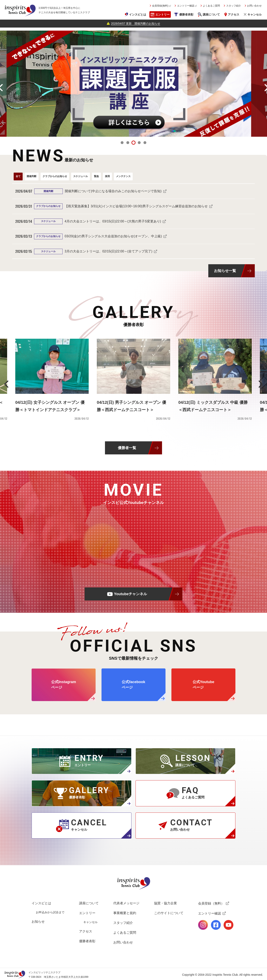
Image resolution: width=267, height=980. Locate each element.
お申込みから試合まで (50, 912)
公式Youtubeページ (228, 925)
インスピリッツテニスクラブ (20, 10)
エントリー (162, 14)
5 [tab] (145, 143)
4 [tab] (139, 143)
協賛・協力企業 (165, 903)
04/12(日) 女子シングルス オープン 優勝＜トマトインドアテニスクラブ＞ (50, 406)
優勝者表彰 (186, 14)
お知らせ (38, 922)
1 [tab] (122, 143)
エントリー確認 (186, 6)
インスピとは (138, 14)
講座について (211, 14)
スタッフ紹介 (234, 6)
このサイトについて (169, 913)
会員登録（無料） (211, 903)
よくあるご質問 (211, 6)
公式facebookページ (216, 925)
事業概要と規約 (125, 913)
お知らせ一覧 (225, 271)
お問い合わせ (254, 6)
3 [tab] (133, 143)
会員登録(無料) (160, 6)
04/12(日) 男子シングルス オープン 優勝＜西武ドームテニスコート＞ (131, 406)
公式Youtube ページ (204, 685)
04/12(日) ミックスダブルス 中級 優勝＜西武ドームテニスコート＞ (213, 406)
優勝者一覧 (127, 448)
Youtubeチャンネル (130, 594)
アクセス (234, 14)
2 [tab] (128, 143)
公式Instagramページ (203, 925)
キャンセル (255, 14)
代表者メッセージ (126, 903)
